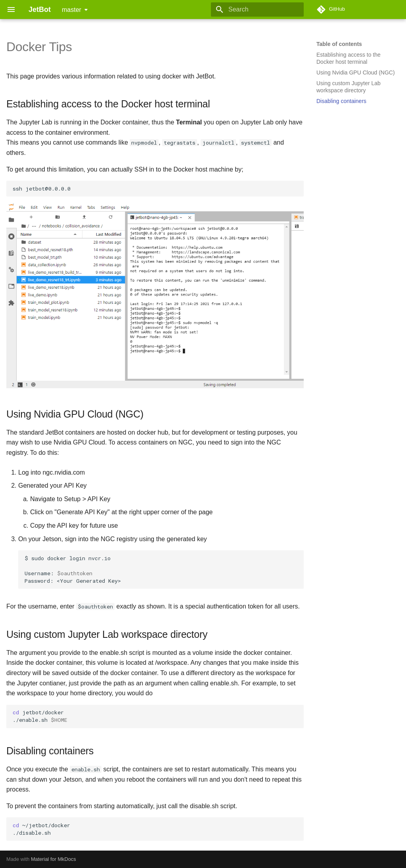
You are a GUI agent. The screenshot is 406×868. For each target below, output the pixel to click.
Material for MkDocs (54, 859)
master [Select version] (72, 10)
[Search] (257, 10)
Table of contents (339, 44)
